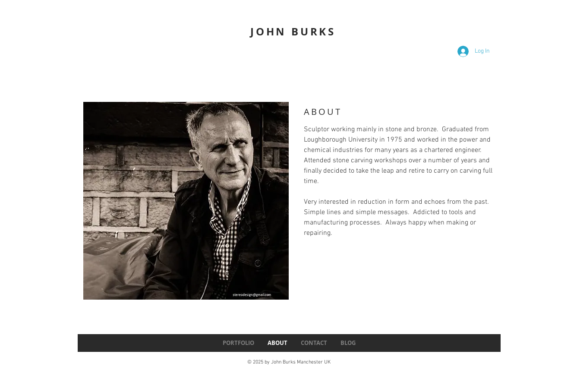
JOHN (268, 32)
